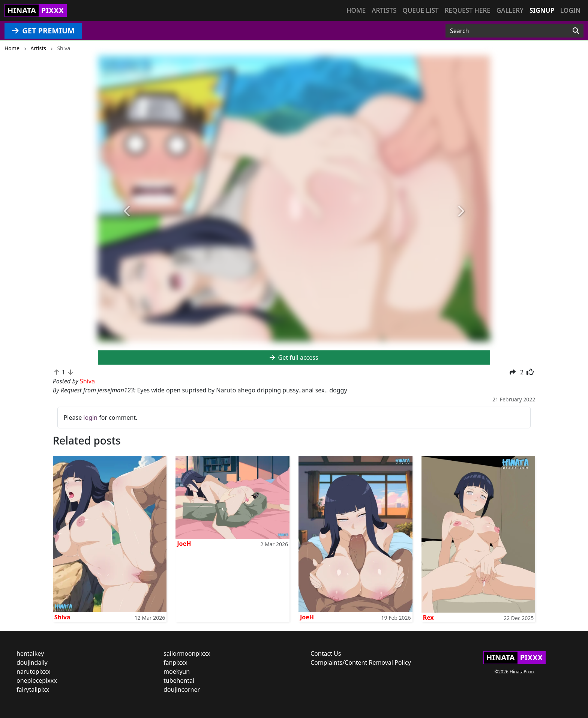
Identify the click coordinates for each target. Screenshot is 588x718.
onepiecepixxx (37, 680)
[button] (127, 212)
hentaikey (30, 653)
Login (570, 10)
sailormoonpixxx (187, 653)
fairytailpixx (33, 689)
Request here (468, 10)
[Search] (576, 31)
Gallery (510, 10)
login (90, 418)
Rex (428, 617)
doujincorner (182, 689)
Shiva (62, 617)
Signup (542, 10)
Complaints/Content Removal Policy (361, 662)
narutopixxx (33, 671)
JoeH (184, 544)
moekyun (177, 671)
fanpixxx (175, 662)
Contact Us (326, 653)
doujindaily (32, 662)
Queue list (420, 10)
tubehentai (179, 680)
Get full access (294, 357)
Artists (384, 10)
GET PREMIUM (43, 31)
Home (356, 10)
